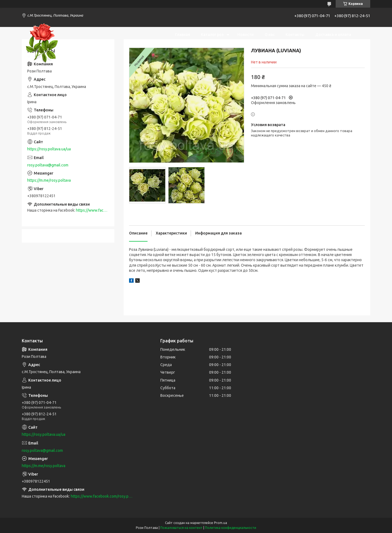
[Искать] (363, 43)
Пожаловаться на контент (181, 528)
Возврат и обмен (335, 51)
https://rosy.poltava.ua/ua (49, 149)
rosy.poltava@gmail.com (48, 165)
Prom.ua (220, 523)
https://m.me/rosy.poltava (49, 180)
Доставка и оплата (333, 35)
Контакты (295, 35)
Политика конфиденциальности (231, 528)
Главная (183, 35)
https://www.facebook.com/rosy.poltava (102, 496)
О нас (270, 35)
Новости (246, 35)
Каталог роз (212, 35)
